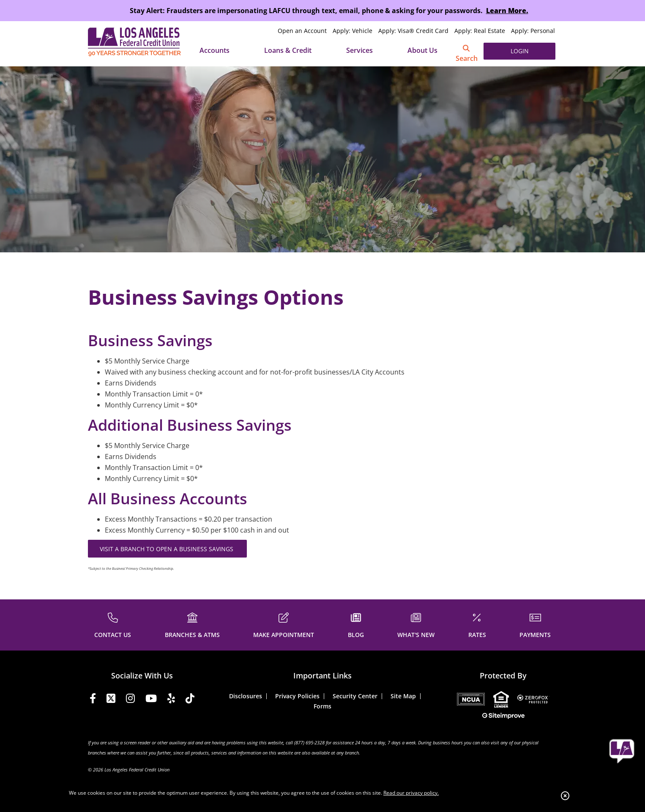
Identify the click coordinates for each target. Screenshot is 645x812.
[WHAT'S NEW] (416, 624)
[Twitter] (111, 700)
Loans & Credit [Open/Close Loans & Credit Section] (288, 50)
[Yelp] (171, 700)
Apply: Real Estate (480, 31)
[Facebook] (93, 700)
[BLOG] (356, 624)
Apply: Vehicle (353, 31)
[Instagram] (130, 700)
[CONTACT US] (113, 624)
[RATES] (477, 624)
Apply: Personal (533, 31)
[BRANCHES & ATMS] (192, 624)
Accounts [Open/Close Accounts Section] (215, 50)
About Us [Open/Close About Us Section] (422, 50)
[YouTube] (151, 700)
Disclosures (246, 696)
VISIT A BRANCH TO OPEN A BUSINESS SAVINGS (167, 549)
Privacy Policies (297, 696)
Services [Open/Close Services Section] (359, 50)
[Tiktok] (190, 700)
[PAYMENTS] (535, 624)
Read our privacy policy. (411, 793)
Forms (322, 706)
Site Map (403, 696)
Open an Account (302, 31)
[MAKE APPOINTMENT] (284, 624)
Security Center (355, 696)
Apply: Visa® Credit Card (413, 31)
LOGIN (520, 51)
